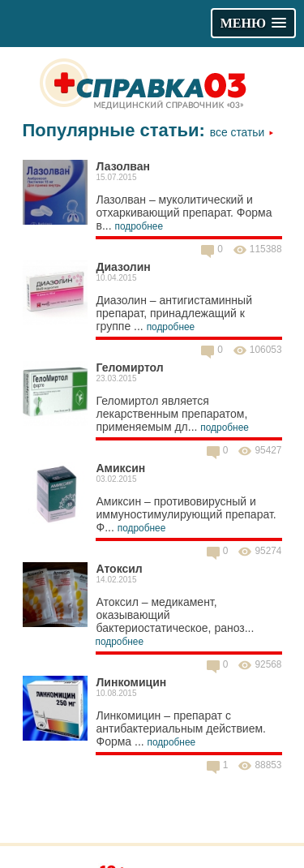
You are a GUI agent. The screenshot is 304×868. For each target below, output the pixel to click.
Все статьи (242, 132)
